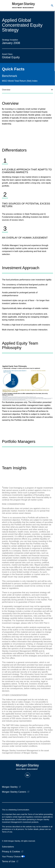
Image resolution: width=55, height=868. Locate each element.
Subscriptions (8, 847)
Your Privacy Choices (13, 857)
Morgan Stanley (10, 787)
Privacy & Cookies (11, 852)
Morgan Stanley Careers (14, 792)
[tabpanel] (27, 176)
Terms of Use (9, 861)
